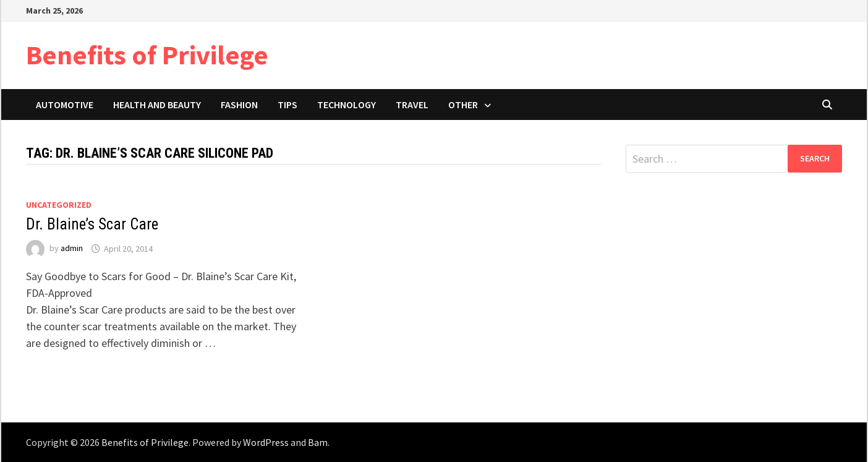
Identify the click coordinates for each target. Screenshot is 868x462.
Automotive (65, 105)
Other (463, 105)
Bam (318, 442)
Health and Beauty (157, 105)
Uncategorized (59, 205)
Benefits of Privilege (147, 55)
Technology (347, 105)
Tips (287, 105)
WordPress (266, 442)
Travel (412, 105)
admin (72, 249)
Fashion (239, 105)
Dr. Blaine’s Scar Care (92, 224)
